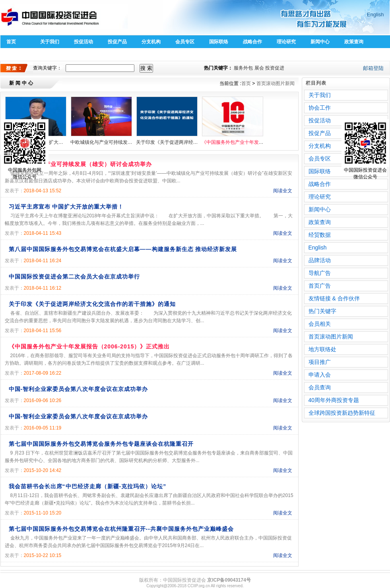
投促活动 (83, 42)
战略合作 (252, 42)
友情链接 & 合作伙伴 (334, 298)
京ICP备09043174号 (229, 580)
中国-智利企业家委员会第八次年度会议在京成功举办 (79, 389)
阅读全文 (283, 191)
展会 (259, 68)
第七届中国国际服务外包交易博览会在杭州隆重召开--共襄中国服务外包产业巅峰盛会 (121, 529)
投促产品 (117, 42)
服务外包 (243, 68)
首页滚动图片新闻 (276, 83)
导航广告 (320, 273)
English (375, 15)
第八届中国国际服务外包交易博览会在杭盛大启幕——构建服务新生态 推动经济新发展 (123, 249)
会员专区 (185, 42)
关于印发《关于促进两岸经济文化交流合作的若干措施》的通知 (167, 142)
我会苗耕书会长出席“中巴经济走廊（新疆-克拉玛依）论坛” (88, 486)
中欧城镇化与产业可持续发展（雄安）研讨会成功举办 (101, 142)
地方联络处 (322, 349)
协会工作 (320, 108)
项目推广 (320, 362)
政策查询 (354, 42)
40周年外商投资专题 (334, 400)
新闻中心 (320, 42)
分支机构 (151, 42)
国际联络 (219, 42)
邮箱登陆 (373, 68)
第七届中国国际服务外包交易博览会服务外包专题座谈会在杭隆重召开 (101, 444)
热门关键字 (322, 311)
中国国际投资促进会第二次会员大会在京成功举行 (74, 277)
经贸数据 (320, 235)
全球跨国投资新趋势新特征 (342, 413)
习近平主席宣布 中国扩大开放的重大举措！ (66, 207)
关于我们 (50, 42)
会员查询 (320, 387)
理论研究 (286, 42)
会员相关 (320, 324)
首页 (11, 42)
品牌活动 (320, 260)
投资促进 (275, 68)
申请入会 (320, 375)
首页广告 (320, 286)
